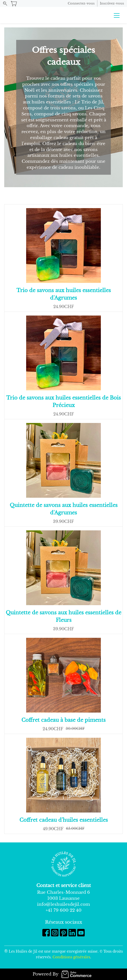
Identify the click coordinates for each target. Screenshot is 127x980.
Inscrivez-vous (112, 3)
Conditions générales (71, 957)
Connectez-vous (81, 3)
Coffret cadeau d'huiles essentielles (64, 820)
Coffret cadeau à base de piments (63, 720)
